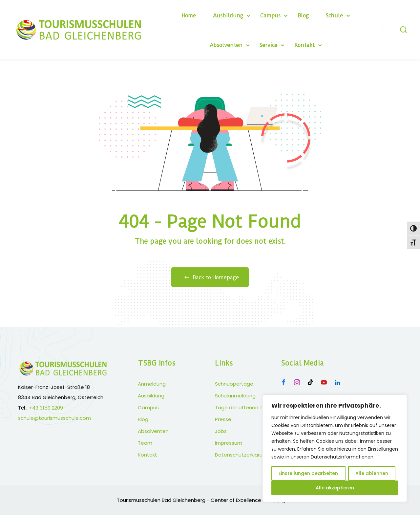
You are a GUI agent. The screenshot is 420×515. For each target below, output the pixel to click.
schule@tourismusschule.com (54, 418)
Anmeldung (152, 384)
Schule (334, 16)
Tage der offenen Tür (241, 407)
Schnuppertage (234, 384)
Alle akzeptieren (335, 488)
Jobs (221, 431)
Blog (303, 16)
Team (145, 443)
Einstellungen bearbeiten (308, 473)
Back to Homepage (210, 277)
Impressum (229, 443)
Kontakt (304, 45)
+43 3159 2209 (46, 408)
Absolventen (226, 45)
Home (189, 16)
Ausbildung (228, 16)
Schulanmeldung (235, 396)
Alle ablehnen (372, 473)
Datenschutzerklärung (242, 455)
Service (268, 45)
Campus (270, 16)
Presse (223, 419)
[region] (335, 448)
